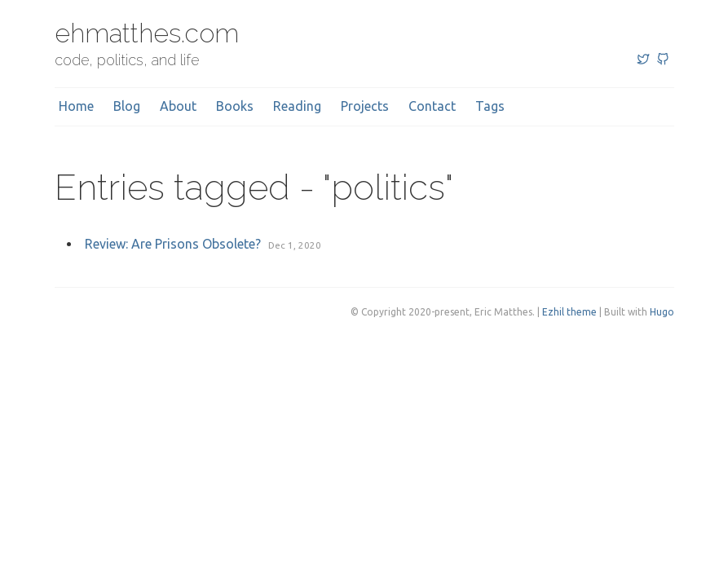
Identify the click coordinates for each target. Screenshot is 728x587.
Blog (127, 106)
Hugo (662, 312)
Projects (365, 106)
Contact (432, 106)
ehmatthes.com (147, 33)
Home (76, 106)
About (178, 106)
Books (235, 106)
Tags (490, 106)
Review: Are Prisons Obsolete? (173, 244)
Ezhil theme (569, 312)
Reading (297, 106)
